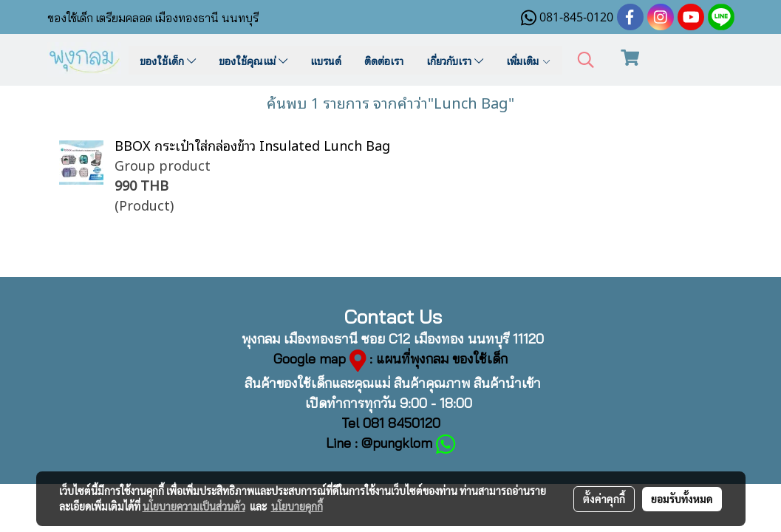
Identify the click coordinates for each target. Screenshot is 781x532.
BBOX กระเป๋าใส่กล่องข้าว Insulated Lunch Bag (252, 144)
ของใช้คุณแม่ (253, 60)
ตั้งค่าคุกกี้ (604, 499)
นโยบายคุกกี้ (297, 506)
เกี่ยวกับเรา (455, 60)
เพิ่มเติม (529, 60)
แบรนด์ (326, 60)
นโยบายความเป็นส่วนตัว (194, 506)
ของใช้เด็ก (168, 60)
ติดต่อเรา (384, 60)
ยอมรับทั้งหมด (682, 499)
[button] (586, 60)
